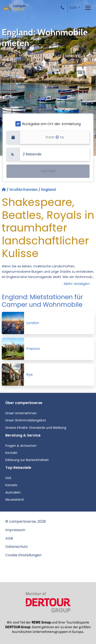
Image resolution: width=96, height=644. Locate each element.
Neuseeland (14, 500)
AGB (9, 538)
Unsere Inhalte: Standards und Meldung (36, 428)
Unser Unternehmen (21, 413)
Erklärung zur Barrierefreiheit (27, 460)
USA (8, 478)
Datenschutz (17, 547)
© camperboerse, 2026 (26, 521)
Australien (13, 492)
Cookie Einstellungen (23, 555)
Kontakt (11, 453)
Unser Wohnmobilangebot (26, 420)
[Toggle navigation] (88, 8)
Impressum (15, 530)
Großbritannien (23, 190)
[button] (63, 8)
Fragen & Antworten (21, 446)
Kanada (11, 485)
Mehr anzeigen (77, 284)
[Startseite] (4, 190)
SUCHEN (48, 171)
